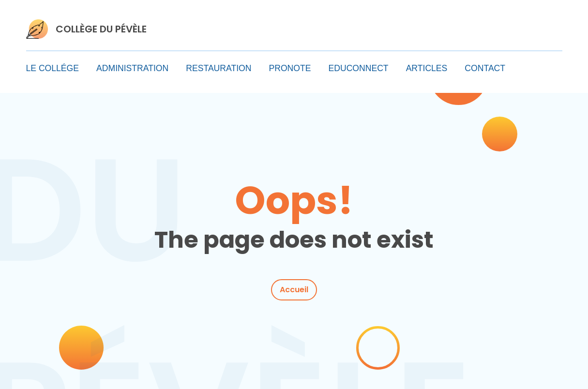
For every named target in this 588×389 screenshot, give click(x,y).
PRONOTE (290, 68)
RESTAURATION (219, 68)
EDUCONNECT (358, 68)
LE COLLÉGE (53, 68)
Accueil (294, 290)
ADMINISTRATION (132, 68)
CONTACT (485, 68)
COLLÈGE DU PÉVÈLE (101, 29)
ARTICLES (427, 68)
